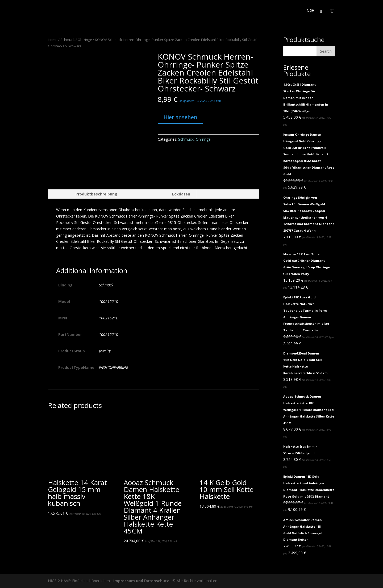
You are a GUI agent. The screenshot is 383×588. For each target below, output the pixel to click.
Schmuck (68, 40)
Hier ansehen (180, 117)
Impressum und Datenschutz (141, 581)
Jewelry (105, 351)
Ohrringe (85, 40)
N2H (311, 11)
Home (53, 40)
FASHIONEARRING (114, 367)
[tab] (86, 194)
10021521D (109, 301)
